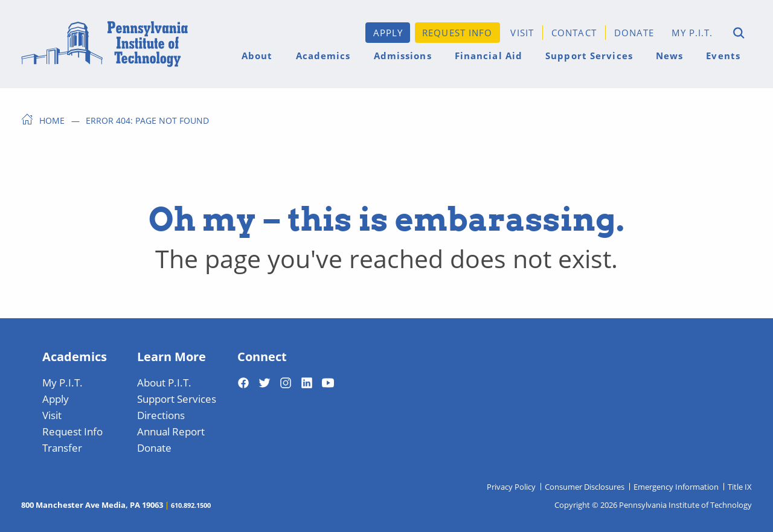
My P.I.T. (692, 32)
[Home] (104, 44)
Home (52, 120)
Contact (574, 32)
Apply (388, 32)
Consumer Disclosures (585, 487)
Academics (323, 55)
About (257, 55)
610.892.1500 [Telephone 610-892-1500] (191, 505)
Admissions (403, 55)
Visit (522, 32)
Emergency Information (676, 487)
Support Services (589, 55)
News (669, 55)
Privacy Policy (511, 487)
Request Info (457, 32)
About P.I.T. (164, 382)
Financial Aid (489, 55)
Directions (161, 415)
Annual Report (171, 431)
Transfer (62, 447)
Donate (634, 32)
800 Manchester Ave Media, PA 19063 (92, 505)
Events (723, 55)
